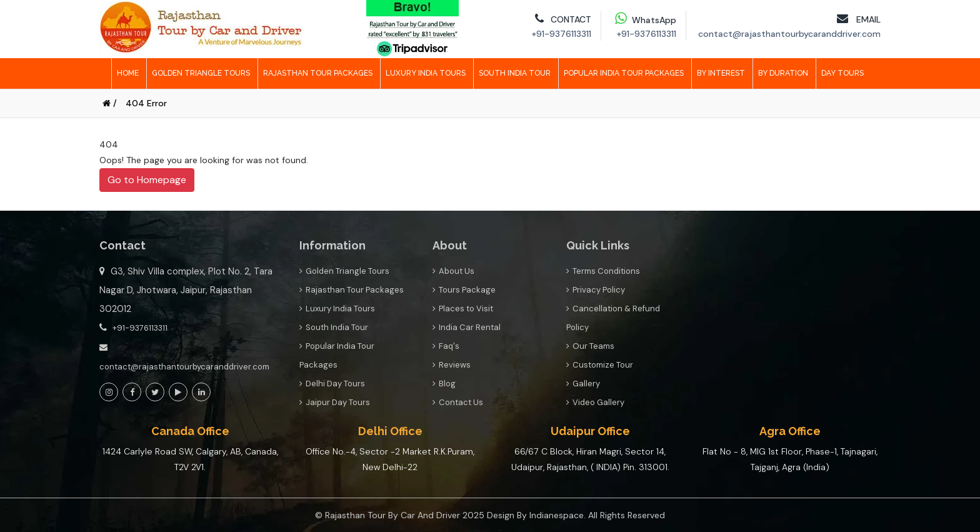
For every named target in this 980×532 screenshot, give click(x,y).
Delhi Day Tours (332, 384)
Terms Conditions (603, 271)
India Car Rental (467, 327)
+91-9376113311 (140, 328)
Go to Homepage (147, 180)
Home (128, 73)
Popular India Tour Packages (624, 73)
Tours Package (464, 290)
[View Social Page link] (109, 392)
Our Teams (590, 346)
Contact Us (458, 402)
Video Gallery (595, 402)
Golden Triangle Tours (201, 73)
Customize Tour (600, 365)
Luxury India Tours (426, 73)
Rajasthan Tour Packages (318, 73)
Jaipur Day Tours (335, 402)
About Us (453, 271)
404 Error (146, 103)
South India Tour (515, 73)
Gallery (583, 384)
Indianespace (557, 515)
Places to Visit (463, 309)
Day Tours (842, 73)
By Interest (721, 73)
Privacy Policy (596, 290)
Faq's (446, 346)
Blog (444, 384)
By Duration (783, 73)
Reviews (452, 365)
